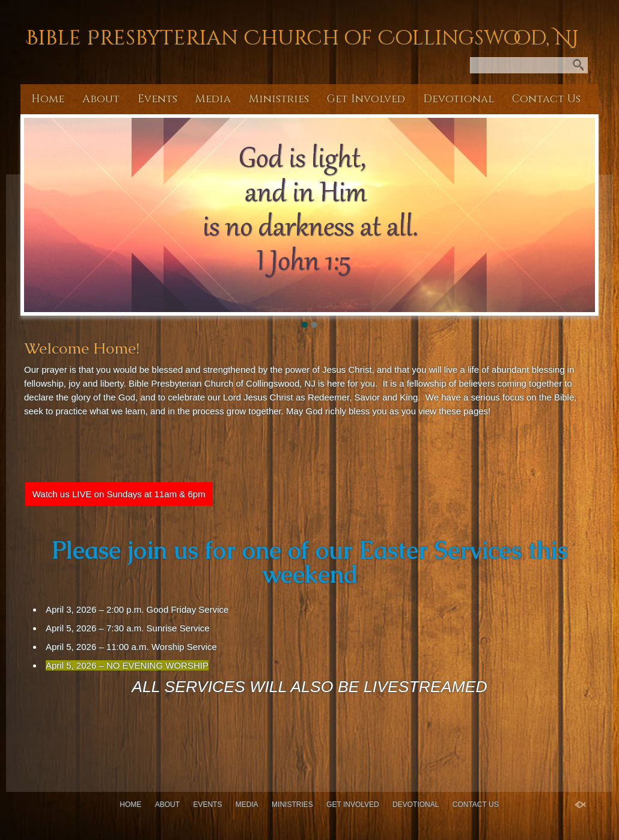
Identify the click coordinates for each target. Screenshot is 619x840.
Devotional (459, 99)
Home (48, 99)
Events (157, 99)
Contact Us (546, 99)
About (101, 99)
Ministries (279, 99)
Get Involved (366, 99)
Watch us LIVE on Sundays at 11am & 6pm (119, 494)
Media (213, 99)
